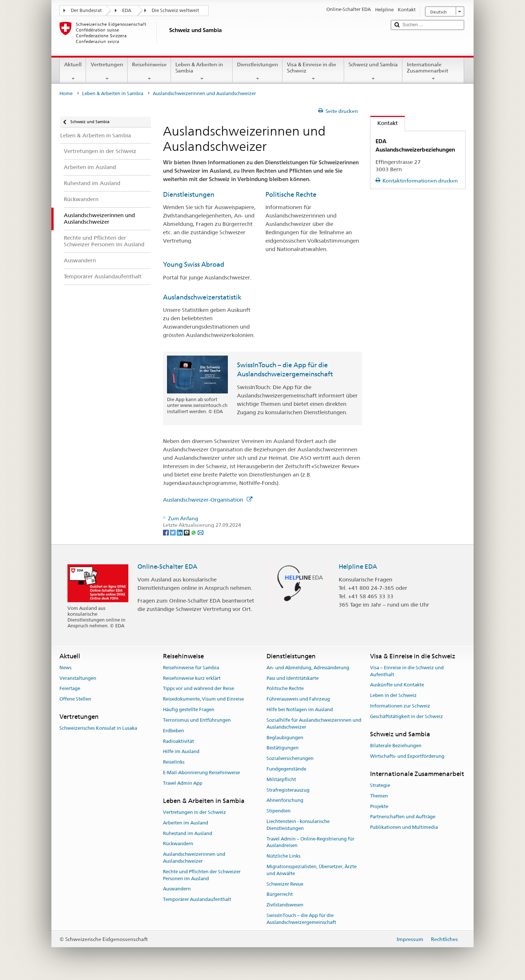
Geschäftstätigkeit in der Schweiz (407, 716)
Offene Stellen (75, 699)
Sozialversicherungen (290, 758)
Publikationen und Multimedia (404, 827)
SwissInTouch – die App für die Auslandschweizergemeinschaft (301, 919)
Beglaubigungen (285, 738)
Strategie (380, 785)
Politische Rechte (291, 194)
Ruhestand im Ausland (188, 833)
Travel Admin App (183, 783)
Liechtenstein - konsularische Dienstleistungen (298, 825)
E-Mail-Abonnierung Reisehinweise (201, 773)
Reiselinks (174, 762)
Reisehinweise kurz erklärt (192, 678)
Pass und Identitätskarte (293, 678)
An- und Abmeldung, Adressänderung (308, 668)
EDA (127, 10)
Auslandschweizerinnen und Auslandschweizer (194, 858)
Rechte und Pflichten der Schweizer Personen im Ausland (202, 875)
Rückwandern (178, 844)
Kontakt (384, 123)
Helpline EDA (358, 567)
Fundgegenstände (286, 769)
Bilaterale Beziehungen (396, 746)
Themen (379, 796)
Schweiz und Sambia (373, 71)
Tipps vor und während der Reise (199, 689)
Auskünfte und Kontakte (397, 685)
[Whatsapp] (194, 532)
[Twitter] (173, 532)
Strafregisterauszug (288, 790)
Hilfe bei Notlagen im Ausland (300, 709)
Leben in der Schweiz (393, 696)
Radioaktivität (178, 741)
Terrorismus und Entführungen (197, 720)
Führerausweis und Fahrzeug (298, 699)
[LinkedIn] (180, 532)
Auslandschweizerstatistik (202, 297)
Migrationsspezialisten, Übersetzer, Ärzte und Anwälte (312, 870)
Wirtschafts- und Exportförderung (407, 756)
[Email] (201, 532)
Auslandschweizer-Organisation (208, 500)
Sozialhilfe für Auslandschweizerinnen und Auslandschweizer (314, 724)
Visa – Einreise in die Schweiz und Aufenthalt (407, 671)
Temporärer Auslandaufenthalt (197, 899)
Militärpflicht (281, 779)
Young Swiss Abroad (194, 264)
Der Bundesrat (86, 10)
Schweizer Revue (285, 884)
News (65, 668)
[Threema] (187, 532)
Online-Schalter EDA (167, 567)
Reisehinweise (149, 71)
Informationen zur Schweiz (400, 706)
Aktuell (73, 71)
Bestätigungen (283, 748)
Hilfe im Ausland (181, 752)
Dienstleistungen (258, 71)
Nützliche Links (283, 856)
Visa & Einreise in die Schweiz (313, 71)
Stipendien (279, 811)
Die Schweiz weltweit (175, 10)
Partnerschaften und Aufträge (403, 817)
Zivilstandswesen (285, 905)
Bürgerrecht (280, 895)
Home (66, 93)
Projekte (379, 806)
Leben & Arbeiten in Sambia (202, 71)
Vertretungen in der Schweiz (195, 812)
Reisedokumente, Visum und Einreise (203, 699)
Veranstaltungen (78, 678)
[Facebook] (166, 532)
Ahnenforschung (285, 801)
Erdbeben (174, 731)
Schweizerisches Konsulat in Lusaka (98, 728)
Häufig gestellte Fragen (189, 709)
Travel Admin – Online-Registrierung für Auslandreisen (310, 842)
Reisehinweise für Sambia (191, 668)
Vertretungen (107, 71)
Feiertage (70, 689)
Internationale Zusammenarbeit (433, 71)
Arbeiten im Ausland (186, 823)
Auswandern (177, 889)
